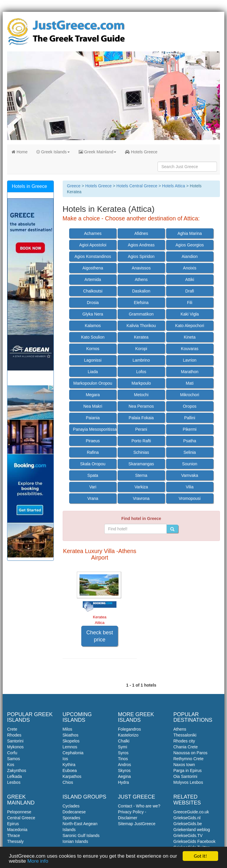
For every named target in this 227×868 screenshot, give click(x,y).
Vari (93, 487)
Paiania (93, 418)
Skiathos (71, 735)
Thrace (14, 836)
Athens (141, 279)
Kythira (69, 765)
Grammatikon (141, 314)
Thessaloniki (185, 735)
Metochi (141, 395)
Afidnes (141, 233)
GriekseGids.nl (187, 818)
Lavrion (190, 360)
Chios (68, 782)
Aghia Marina (190, 233)
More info (38, 861)
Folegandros (129, 729)
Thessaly (15, 841)
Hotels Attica (174, 186)
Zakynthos (17, 771)
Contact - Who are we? (139, 806)
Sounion (190, 464)
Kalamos (93, 326)
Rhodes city (184, 741)
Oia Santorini (185, 776)
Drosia (93, 303)
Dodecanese (74, 812)
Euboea (70, 771)
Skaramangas (141, 464)
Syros (123, 753)
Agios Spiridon (141, 256)
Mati (189, 383)
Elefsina (141, 303)
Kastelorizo (128, 735)
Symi (123, 747)
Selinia (190, 452)
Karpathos (72, 776)
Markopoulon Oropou (93, 383)
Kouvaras (190, 349)
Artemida (93, 279)
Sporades (72, 818)
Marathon (190, 372)
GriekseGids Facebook (194, 841)
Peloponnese (19, 812)
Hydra (123, 782)
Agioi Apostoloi (93, 245)
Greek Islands (53, 152)
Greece (74, 186)
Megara (93, 395)
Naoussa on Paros (190, 753)
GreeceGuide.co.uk (191, 812)
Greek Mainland (98, 152)
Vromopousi (190, 498)
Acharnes (93, 233)
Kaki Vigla (190, 314)
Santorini (15, 741)
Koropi (141, 349)
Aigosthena (93, 268)
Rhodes (14, 735)
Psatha (190, 441)
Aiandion (190, 256)
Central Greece (21, 818)
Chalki (124, 741)
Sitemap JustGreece (137, 824)
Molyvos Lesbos (188, 782)
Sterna (141, 475)
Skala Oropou (93, 464)
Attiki (189, 279)
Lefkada (14, 776)
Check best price (100, 636)
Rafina (93, 452)
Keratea (141, 337)
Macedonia (17, 830)
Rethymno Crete (189, 759)
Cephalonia (73, 753)
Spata (93, 475)
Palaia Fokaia (141, 418)
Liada (93, 372)
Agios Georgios (190, 245)
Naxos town (184, 765)
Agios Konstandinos (93, 256)
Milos (68, 729)
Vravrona (141, 498)
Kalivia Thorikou (141, 326)
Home (20, 152)
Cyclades (71, 806)
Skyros (124, 771)
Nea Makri (93, 406)
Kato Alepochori (190, 326)
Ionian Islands (75, 841)
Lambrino (141, 360)
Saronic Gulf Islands (81, 836)
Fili (190, 303)
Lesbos (14, 782)
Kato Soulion (93, 337)
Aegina (124, 776)
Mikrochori (190, 395)
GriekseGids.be (188, 824)
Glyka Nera (93, 314)
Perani (141, 429)
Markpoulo (141, 383)
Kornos (93, 349)
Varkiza (141, 487)
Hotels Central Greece (137, 186)
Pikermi (190, 429)
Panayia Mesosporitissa (95, 429)
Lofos (141, 372)
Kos (11, 765)
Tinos (123, 759)
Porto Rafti (141, 441)
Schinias (141, 452)
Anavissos (141, 268)
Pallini (190, 418)
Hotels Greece (141, 152)
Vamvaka (190, 475)
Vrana (93, 498)
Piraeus (93, 441)
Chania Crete (186, 747)
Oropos (190, 406)
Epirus (13, 824)
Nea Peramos (141, 406)
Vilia (190, 487)
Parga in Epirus (188, 771)
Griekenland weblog (192, 830)
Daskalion (141, 291)
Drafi (190, 291)
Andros (124, 765)
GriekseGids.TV (188, 836)
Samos (14, 759)
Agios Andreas (141, 245)
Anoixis (190, 268)
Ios (65, 759)
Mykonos (15, 747)
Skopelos (71, 741)
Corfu (12, 753)
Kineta (190, 337)
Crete (12, 729)
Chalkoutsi (93, 291)
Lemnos (70, 747)
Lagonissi (93, 360)
